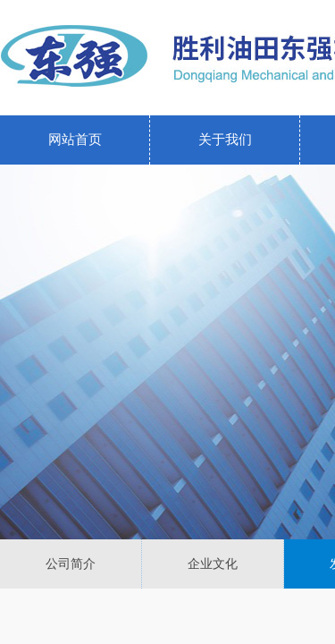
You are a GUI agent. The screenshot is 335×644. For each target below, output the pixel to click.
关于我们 (225, 140)
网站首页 (75, 140)
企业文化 (213, 564)
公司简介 (71, 564)
